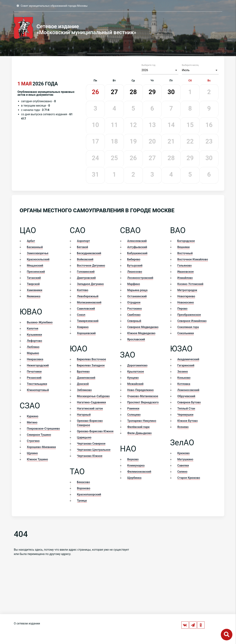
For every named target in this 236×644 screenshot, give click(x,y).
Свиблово (134, 315)
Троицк (82, 501)
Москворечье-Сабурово (93, 396)
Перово (182, 309)
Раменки (133, 408)
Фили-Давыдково (140, 433)
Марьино (33, 353)
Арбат (31, 241)
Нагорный (84, 415)
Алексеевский (137, 241)
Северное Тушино (39, 435)
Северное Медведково (143, 327)
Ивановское (186, 272)
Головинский (86, 272)
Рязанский (34, 378)
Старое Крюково (189, 478)
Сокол (81, 315)
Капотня (33, 329)
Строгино (33, 441)
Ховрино (83, 327)
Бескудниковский (89, 253)
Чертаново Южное (90, 456)
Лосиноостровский (140, 278)
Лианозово (135, 272)
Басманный (35, 247)
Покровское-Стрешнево (43, 429)
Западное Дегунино (90, 284)
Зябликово (84, 390)
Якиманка (34, 296)
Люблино (33, 347)
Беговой (83, 247)
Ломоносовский (188, 390)
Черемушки (185, 415)
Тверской (33, 284)
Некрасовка (35, 359)
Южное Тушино (38, 459)
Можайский (135, 384)
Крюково (184, 453)
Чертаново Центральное (94, 450)
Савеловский (86, 309)
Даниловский (86, 378)
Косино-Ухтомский (190, 284)
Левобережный (88, 296)
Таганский (34, 278)
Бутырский (135, 266)
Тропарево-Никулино (142, 421)
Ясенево (183, 427)
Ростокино (135, 309)
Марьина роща (137, 290)
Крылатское (136, 372)
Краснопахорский (89, 494)
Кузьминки (35, 335)
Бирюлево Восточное (92, 359)
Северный (134, 321)
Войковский (85, 259)
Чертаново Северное (91, 444)
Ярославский (136, 339)
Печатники (34, 372)
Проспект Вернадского (143, 402)
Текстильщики (37, 384)
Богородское (186, 241)
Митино (32, 422)
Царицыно (84, 437)
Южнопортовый (38, 390)
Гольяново (185, 266)
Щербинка (134, 478)
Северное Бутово (189, 402)
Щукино (32, 453)
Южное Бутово (188, 421)
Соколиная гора (188, 327)
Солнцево (134, 415)
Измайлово (185, 278)
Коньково (184, 378)
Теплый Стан (186, 408)
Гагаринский (186, 365)
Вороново (84, 488)
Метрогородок (187, 290)
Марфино (134, 284)
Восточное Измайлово (193, 259)
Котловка (184, 384)
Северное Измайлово (192, 321)
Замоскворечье (38, 253)
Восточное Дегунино (91, 266)
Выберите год (149, 65)
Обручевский (186, 396)
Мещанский (35, 266)
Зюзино (183, 372)
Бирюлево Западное (91, 365)
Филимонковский (139, 472)
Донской (83, 384)
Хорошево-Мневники (41, 447)
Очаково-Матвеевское (143, 396)
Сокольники (186, 333)
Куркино (33, 416)
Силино (182, 472)
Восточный (185, 253)
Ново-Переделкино (141, 390)
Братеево (83, 372)
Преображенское (189, 315)
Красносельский (38, 259)
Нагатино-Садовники (92, 402)
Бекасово (84, 482)
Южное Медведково (141, 333)
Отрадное (134, 302)
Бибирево (134, 259)
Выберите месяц (190, 65)
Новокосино (186, 302)
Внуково (133, 459)
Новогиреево (186, 296)
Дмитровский (86, 278)
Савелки (183, 465)
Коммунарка (136, 465)
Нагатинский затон (90, 408)
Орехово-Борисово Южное (95, 431)
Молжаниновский (89, 302)
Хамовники (35, 290)
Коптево (83, 290)
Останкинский (137, 296)
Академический (188, 359)
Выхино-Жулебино (40, 322)
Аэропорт (84, 241)
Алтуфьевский (137, 247)
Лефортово (35, 341)
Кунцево (133, 378)
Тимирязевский (88, 321)
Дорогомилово (137, 365)
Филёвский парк (139, 427)
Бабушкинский (137, 253)
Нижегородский (38, 365)
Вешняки (184, 247)
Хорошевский (86, 333)
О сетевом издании (27, 623)
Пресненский (36, 272)
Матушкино (185, 459)
